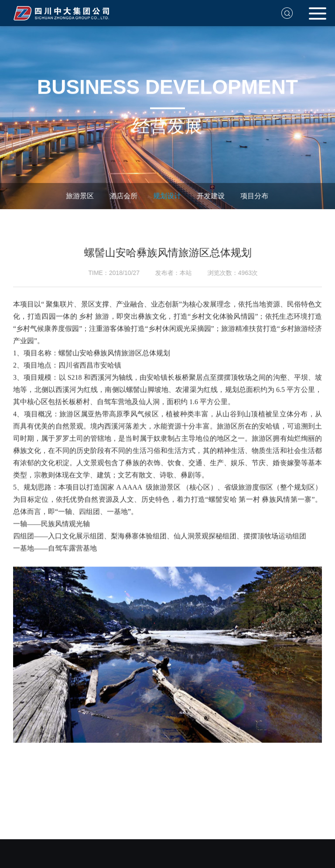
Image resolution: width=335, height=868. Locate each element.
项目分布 (253, 196)
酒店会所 (122, 196)
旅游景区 (78, 196)
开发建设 (209, 196)
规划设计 (165, 196)
